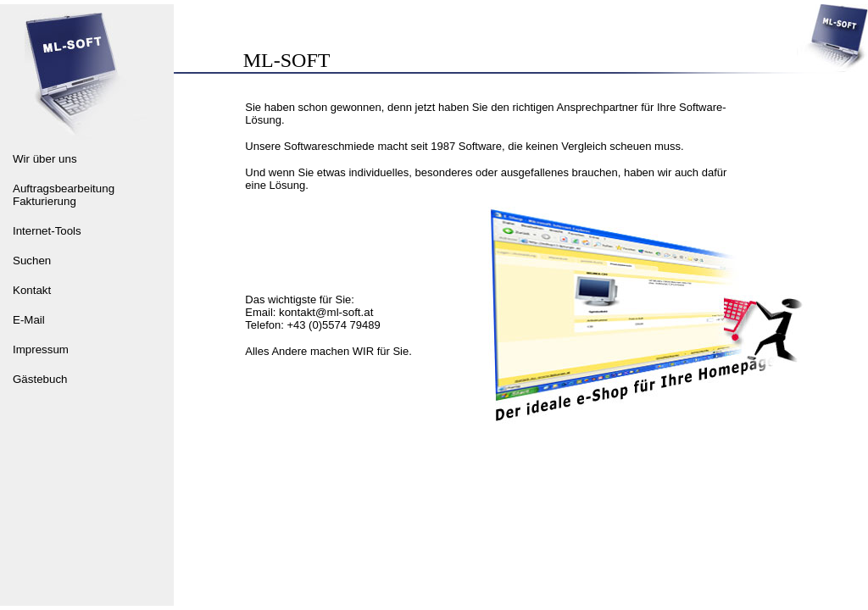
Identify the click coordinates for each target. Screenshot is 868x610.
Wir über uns (45, 159)
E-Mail (29, 320)
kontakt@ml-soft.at (326, 312)
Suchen (32, 261)
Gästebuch (40, 379)
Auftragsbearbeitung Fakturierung (64, 195)
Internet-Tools (47, 231)
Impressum (41, 349)
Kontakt (32, 290)
